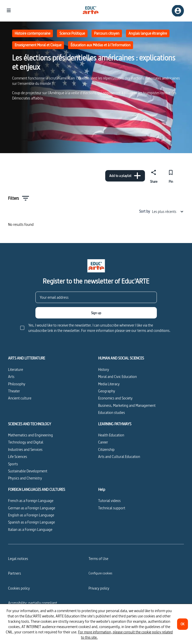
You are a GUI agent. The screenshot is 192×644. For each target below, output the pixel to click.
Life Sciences (18, 457)
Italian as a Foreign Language (30, 529)
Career (103, 442)
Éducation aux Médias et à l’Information (101, 45)
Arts (11, 377)
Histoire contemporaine (33, 33)
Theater (14, 391)
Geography (107, 391)
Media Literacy (109, 384)
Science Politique (72, 33)
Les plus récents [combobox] (168, 212)
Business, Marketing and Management (127, 405)
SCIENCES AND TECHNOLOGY (30, 424)
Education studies (112, 412)
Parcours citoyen (107, 33)
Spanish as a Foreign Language (31, 522)
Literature (16, 369)
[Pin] (171, 176)
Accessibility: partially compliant (33, 603)
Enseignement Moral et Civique (38, 45)
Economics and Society (115, 398)
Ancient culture (20, 398)
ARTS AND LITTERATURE (27, 358)
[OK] (183, 624)
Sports (13, 464)
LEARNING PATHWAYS (115, 424)
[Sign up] (96, 313)
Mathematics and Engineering (30, 435)
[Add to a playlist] (125, 176)
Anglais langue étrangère (148, 33)
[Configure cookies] (100, 573)
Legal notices (18, 559)
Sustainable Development (28, 471)
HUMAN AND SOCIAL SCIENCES (121, 358)
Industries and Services (25, 449)
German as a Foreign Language (32, 508)
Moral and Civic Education (118, 377)
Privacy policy (99, 588)
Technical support (112, 508)
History (104, 369)
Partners (15, 573)
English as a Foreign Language (31, 515)
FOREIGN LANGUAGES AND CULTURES (37, 490)
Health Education (111, 435)
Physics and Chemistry (25, 478)
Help (102, 490)
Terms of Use (98, 559)
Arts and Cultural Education (119, 457)
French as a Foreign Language (31, 501)
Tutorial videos (109, 501)
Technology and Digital (26, 442)
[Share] (154, 176)
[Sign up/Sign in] (178, 11)
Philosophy (17, 384)
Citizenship (106, 449)
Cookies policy (19, 588)
